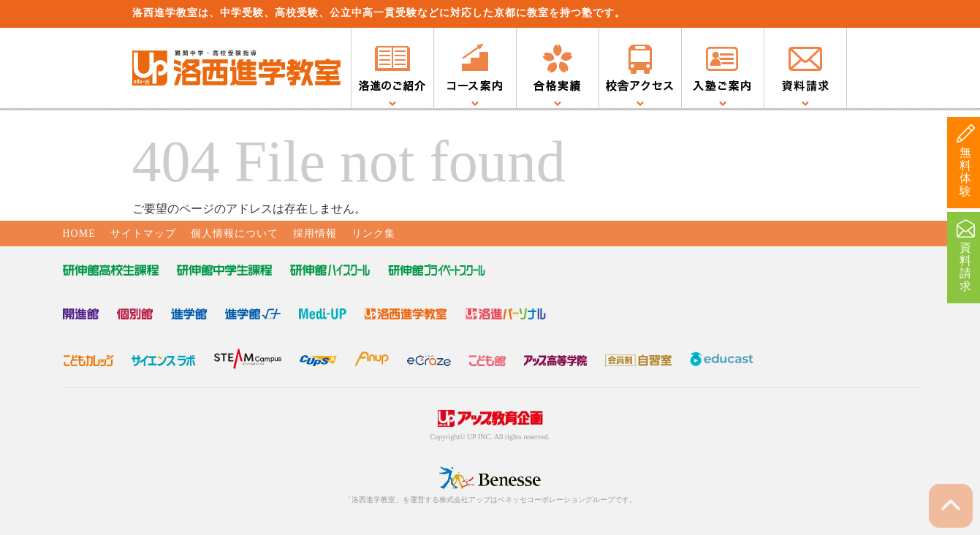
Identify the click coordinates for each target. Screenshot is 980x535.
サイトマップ (143, 234)
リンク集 (373, 234)
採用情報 (315, 234)
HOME (79, 234)
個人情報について (235, 234)
